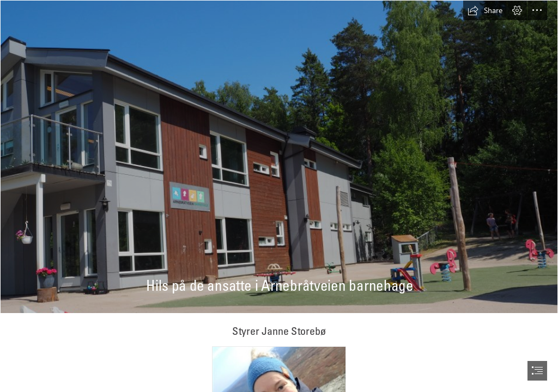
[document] (279, 196)
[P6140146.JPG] (279, 157)
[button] (485, 10)
